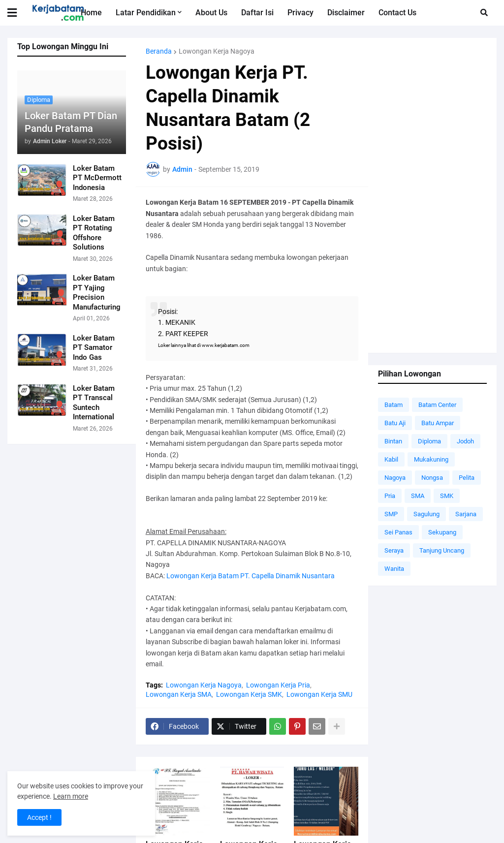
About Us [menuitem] (211, 13)
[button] (18, 13)
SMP (391, 514)
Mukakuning (431, 459)
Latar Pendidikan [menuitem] (146, 13)
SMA (418, 496)
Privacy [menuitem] (300, 13)
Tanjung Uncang (442, 550)
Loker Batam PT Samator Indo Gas (94, 348)
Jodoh (465, 441)
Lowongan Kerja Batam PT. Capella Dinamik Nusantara (251, 576)
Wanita (394, 569)
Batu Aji (395, 423)
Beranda (159, 51)
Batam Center (437, 405)
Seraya (394, 550)
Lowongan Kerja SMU (319, 694)
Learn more (71, 796)
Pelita (467, 478)
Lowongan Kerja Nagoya (217, 51)
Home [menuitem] (91, 13)
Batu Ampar (438, 423)
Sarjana (466, 514)
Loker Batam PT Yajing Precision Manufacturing (97, 293)
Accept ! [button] (39, 817)
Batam (394, 405)
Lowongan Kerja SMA (179, 694)
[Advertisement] (432, 195)
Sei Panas (398, 532)
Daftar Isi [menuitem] (257, 13)
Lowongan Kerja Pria (278, 685)
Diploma (429, 441)
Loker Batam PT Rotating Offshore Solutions (94, 233)
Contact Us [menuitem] (397, 13)
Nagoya (395, 478)
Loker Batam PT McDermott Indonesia (97, 178)
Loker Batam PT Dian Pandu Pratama (71, 122)
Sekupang (442, 532)
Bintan (393, 441)
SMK (447, 496)
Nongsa (432, 478)
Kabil (391, 459)
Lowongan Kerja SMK (249, 694)
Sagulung (426, 514)
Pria (390, 496)
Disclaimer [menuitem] (346, 13)
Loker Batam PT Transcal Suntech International (94, 403)
